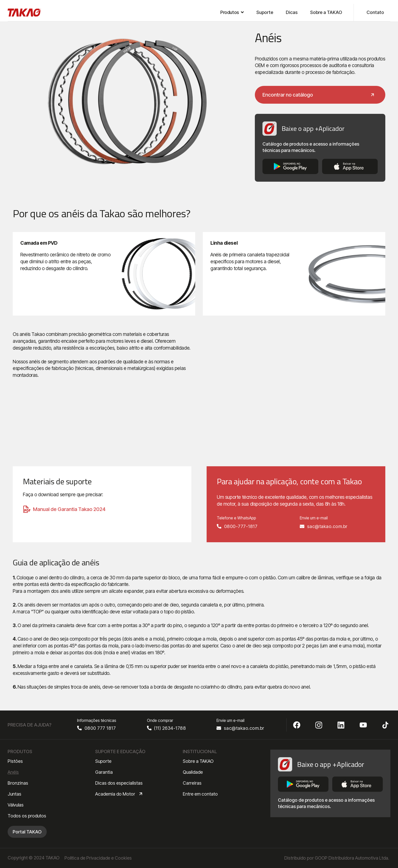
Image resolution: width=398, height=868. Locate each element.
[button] (232, 12)
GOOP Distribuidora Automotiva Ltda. (352, 858)
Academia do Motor (115, 794)
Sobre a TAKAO (326, 12)
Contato (375, 12)
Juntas (14, 794)
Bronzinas (18, 783)
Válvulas (16, 805)
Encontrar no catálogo (288, 95)
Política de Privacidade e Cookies (98, 858)
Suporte (265, 12)
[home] (24, 12)
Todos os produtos (27, 816)
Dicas (292, 12)
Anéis (13, 772)
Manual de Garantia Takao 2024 (69, 509)
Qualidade (193, 772)
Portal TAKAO (27, 832)
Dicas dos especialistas (119, 783)
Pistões (15, 761)
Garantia (104, 772)
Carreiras (192, 783)
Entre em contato (200, 794)
